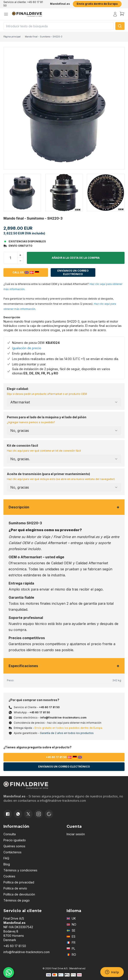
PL (71, 948)
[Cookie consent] (49, 814)
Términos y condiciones (20, 870)
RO (71, 955)
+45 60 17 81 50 (49, 707)
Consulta (10, 834)
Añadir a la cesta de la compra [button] (76, 258)
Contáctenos (12, 852)
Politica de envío (15, 888)
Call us (26, 272)
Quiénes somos (14, 846)
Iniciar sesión (76, 834)
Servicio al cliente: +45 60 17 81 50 (23, 4)
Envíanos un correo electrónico (73, 272)
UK (71, 918)
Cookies (9, 876)
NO (71, 924)
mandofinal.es (88, 537)
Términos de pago (17, 900)
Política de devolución (19, 894)
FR (71, 942)
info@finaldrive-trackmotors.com (63, 718)
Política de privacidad (19, 882)
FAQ (6, 858)
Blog (7, 864)
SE (71, 930)
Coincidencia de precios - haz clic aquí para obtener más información (58, 723)
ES (71, 936)
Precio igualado (15, 840)
